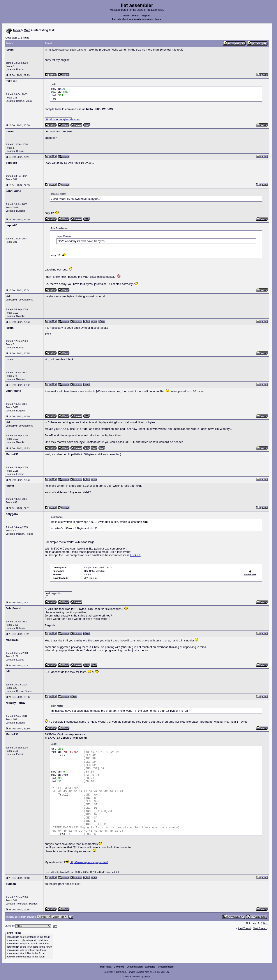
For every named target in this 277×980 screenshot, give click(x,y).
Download (119, 967)
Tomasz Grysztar (136, 972)
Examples (150, 967)
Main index (106, 967)
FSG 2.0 (135, 555)
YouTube (165, 972)
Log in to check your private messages (132, 19)
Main (27, 30)
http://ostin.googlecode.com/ (63, 119)
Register (146, 16)
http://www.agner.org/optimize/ (89, 862)
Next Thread (260, 928)
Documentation (135, 967)
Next (26, 38)
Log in (158, 19)
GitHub (156, 972)
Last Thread (245, 928)
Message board (166, 967)
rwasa (147, 977)
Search (135, 16)
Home (127, 16)
